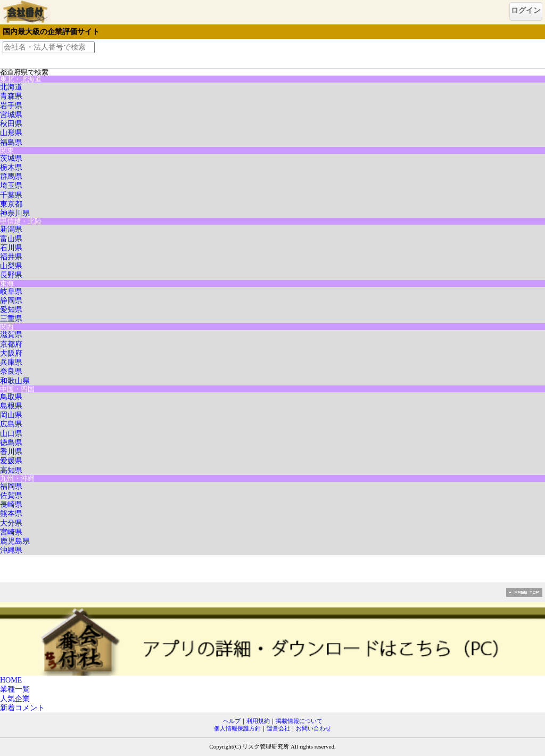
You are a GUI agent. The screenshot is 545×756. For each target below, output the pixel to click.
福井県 (11, 257)
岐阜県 (11, 291)
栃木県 (11, 167)
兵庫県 (11, 362)
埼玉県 (11, 186)
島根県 (11, 406)
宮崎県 (11, 532)
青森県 (11, 96)
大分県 (11, 523)
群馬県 (11, 176)
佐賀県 (11, 495)
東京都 (11, 204)
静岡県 (11, 301)
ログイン (526, 10)
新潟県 (11, 229)
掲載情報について (299, 721)
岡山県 (11, 415)
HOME (11, 680)
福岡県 (11, 486)
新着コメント (22, 708)
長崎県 (11, 504)
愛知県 (11, 310)
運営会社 (278, 728)
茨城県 (11, 158)
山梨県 (11, 266)
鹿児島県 (15, 541)
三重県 (11, 319)
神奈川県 (15, 213)
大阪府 (11, 353)
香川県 (11, 452)
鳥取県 (11, 397)
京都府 (11, 344)
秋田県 (11, 124)
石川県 (11, 248)
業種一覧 (15, 689)
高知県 (11, 470)
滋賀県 (11, 335)
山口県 (11, 434)
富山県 (11, 239)
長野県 (11, 275)
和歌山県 (15, 381)
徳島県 (11, 443)
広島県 (11, 424)
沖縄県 (11, 550)
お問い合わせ (313, 728)
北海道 (11, 87)
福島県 (11, 142)
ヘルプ (232, 721)
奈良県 (11, 371)
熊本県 (11, 513)
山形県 (11, 133)
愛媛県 (11, 461)
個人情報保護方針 (237, 728)
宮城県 (11, 115)
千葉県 (11, 195)
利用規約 (258, 721)
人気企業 (15, 699)
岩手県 (11, 106)
